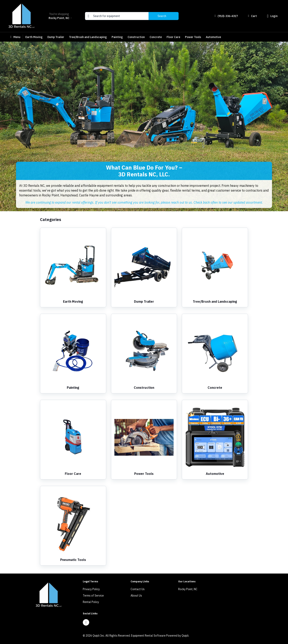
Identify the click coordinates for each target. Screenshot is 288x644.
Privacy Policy (91, 589)
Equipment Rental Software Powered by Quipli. (160, 636)
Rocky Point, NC (188, 589)
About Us (136, 596)
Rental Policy (91, 602)
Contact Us (138, 589)
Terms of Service (93, 596)
